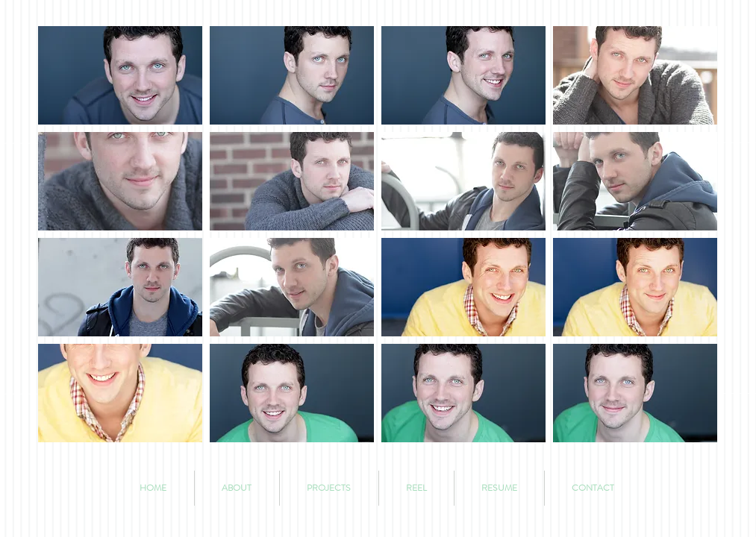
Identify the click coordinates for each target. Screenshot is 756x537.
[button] (120, 75)
